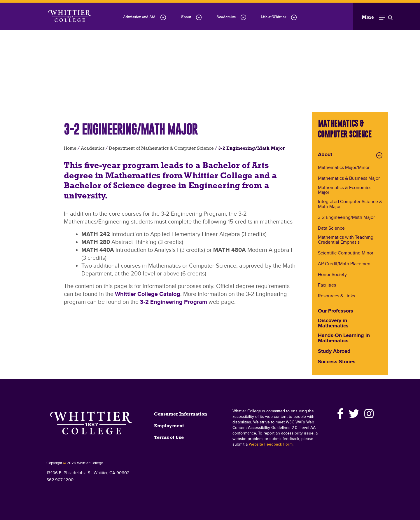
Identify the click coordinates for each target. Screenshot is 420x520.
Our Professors (336, 311)
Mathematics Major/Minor (344, 168)
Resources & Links (336, 296)
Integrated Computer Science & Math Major (350, 205)
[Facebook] (341, 414)
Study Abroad (334, 352)
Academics (226, 17)
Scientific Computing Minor (346, 253)
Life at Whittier (274, 17)
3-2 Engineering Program (174, 302)
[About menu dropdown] (199, 17)
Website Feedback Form (271, 444)
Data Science (331, 229)
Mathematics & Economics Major (345, 191)
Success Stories (337, 362)
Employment (169, 426)
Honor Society (332, 275)
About (186, 17)
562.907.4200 (60, 480)
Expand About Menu (379, 155)
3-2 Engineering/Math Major (346, 218)
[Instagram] (368, 414)
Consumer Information (181, 414)
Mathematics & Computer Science (345, 129)
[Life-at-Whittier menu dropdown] (294, 17)
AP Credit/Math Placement (345, 264)
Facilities (327, 286)
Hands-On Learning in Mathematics (344, 338)
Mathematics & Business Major (349, 179)
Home (70, 149)
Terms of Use (169, 438)
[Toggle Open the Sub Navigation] (377, 16)
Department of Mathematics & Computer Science (161, 149)
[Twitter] (354, 414)
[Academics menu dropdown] (243, 17)
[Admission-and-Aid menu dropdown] (163, 17)
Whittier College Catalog (148, 294)
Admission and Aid (139, 17)
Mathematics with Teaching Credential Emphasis (346, 240)
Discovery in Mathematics (333, 324)
